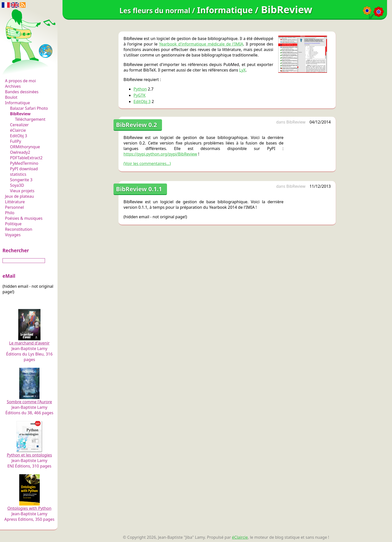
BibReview (20, 114)
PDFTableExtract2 (26, 158)
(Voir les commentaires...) (147, 163)
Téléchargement (30, 119)
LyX (242, 70)
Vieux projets (22, 191)
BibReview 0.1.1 (139, 189)
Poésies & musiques (24, 218)
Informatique (17, 103)
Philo (10, 213)
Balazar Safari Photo (29, 108)
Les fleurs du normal (26, 70)
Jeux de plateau (19, 196)
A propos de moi (20, 81)
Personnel (14, 207)
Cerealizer (19, 125)
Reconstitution (19, 229)
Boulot (11, 97)
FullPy (15, 141)
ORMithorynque (25, 147)
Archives (13, 86)
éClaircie (18, 130)
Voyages (13, 235)
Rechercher (16, 250)
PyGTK (139, 95)
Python (140, 89)
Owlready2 (20, 152)
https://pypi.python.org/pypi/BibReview (160, 154)
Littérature (15, 202)
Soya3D (17, 185)
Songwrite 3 (21, 180)
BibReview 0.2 (136, 125)
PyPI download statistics (24, 171)
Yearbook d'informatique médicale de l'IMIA (201, 44)
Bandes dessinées (22, 92)
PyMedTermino (24, 163)
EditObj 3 (18, 136)
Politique (13, 224)
